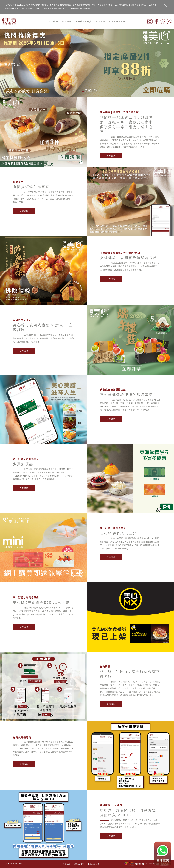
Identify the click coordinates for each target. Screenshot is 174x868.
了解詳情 (24, 211)
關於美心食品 (64, 864)
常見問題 (100, 21)
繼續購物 (111, 704)
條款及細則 (79, 864)
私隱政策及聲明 (95, 864)
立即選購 (111, 156)
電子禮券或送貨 (84, 21)
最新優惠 (67, 21)
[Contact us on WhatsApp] (163, 853)
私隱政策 (86, 8)
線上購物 (53, 21)
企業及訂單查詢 (117, 21)
